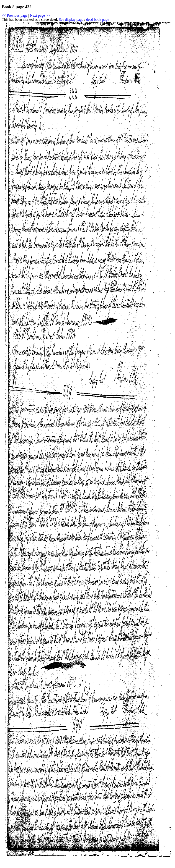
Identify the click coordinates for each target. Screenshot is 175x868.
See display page (71, 20)
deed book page (98, 20)
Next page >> (40, 15)
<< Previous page (15, 15)
